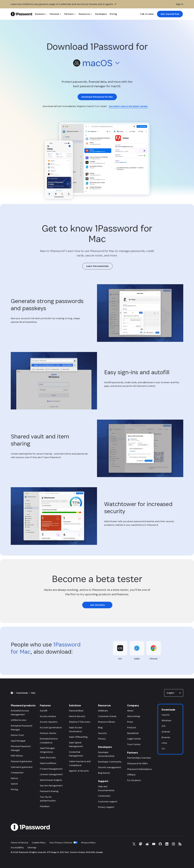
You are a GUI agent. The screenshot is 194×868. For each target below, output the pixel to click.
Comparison (17, 773)
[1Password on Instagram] (173, 844)
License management (51, 774)
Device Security (77, 716)
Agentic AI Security (79, 771)
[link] (170, 14)
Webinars (103, 711)
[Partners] (70, 14)
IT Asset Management (51, 769)
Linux (164, 743)
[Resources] (85, 14)
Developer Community (110, 762)
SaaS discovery (48, 757)
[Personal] (55, 14)
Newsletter (133, 733)
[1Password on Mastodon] (141, 844)
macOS (165, 715)
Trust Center (134, 744)
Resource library (107, 722)
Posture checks (48, 733)
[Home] (12, 693)
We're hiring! (134, 716)
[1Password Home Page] (21, 14)
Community (104, 796)
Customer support (108, 802)
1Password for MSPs (137, 763)
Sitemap (32, 847)
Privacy (102, 739)
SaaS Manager (18, 741)
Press (130, 722)
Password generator (21, 761)
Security (102, 733)
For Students (134, 780)
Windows (166, 720)
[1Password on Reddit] (147, 844)
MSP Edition (17, 756)
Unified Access (19, 720)
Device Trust (17, 735)
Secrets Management (51, 786)
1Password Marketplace (139, 769)
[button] (97, 64)
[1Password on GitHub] (160, 844)
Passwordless (76, 711)
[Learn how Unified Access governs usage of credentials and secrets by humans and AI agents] (63, 4)
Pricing (14, 789)
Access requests (49, 722)
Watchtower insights (51, 780)
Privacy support (106, 807)
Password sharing (49, 791)
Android (166, 732)
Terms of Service (19, 843)
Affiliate (131, 775)
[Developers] (101, 14)
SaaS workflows (48, 763)
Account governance (51, 727)
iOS (163, 726)
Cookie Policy (39, 843)
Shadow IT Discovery (80, 722)
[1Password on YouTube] (154, 844)
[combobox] (97, 63)
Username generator (22, 767)
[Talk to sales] (147, 14)
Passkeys (45, 806)
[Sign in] (180, 4)
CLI (163, 749)
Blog (100, 727)
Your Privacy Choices (63, 843)
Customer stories (107, 716)
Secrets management (110, 767)
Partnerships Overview (139, 758)
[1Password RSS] (180, 844)
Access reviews (48, 716)
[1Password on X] (134, 844)
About (130, 711)
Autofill (44, 711)
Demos (14, 778)
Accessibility (17, 847)
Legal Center (134, 739)
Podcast (132, 727)
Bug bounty (104, 773)
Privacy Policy (88, 843)
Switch (14, 784)
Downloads (22, 693)
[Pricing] (113, 14)
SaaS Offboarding (78, 737)
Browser (166, 737)
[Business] (41, 14)
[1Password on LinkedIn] (167, 844)
